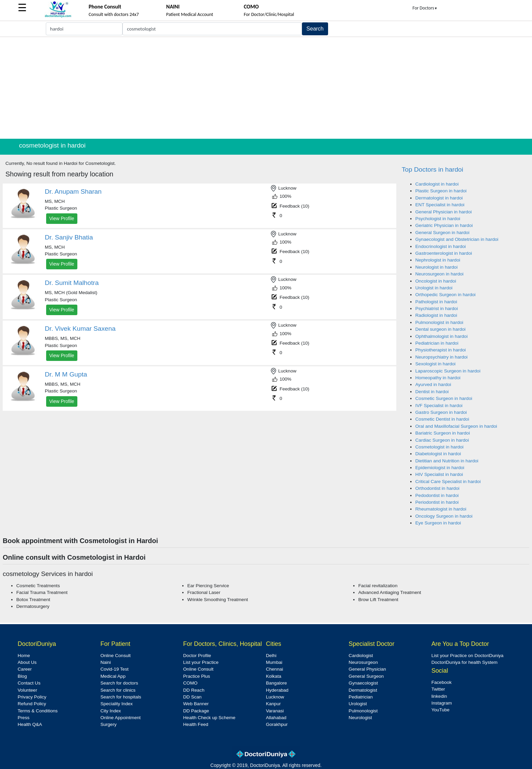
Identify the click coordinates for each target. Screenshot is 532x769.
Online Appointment (121, 718)
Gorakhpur (277, 724)
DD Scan (192, 697)
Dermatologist (363, 690)
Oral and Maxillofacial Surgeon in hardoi (456, 426)
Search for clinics (118, 690)
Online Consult (116, 656)
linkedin (439, 696)
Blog (22, 676)
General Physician (367, 669)
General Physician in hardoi (443, 212)
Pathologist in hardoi (436, 302)
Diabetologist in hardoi (438, 454)
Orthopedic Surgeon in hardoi (445, 295)
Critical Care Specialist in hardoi (448, 482)
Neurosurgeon (363, 662)
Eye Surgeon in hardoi (438, 523)
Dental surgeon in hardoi (440, 329)
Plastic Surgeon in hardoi (441, 191)
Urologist (358, 704)
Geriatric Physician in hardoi (444, 225)
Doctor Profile (197, 656)
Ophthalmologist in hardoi (441, 336)
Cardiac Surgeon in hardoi (442, 440)
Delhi (271, 656)
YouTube (440, 710)
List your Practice (201, 662)
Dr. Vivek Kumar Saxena (80, 329)
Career (25, 669)
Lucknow (275, 697)
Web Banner (196, 704)
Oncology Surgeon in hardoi (444, 516)
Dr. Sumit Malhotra (72, 283)
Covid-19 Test (115, 669)
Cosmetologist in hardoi (439, 447)
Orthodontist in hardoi (437, 488)
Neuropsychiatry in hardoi (441, 357)
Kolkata (274, 676)
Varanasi (275, 711)
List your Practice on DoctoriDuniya (467, 656)
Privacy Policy (32, 697)
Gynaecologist (363, 683)
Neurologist (360, 718)
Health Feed (196, 724)
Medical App (113, 676)
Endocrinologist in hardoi (441, 246)
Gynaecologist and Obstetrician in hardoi (457, 239)
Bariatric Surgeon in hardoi (443, 433)
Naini (106, 662)
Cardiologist (361, 656)
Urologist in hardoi (434, 288)
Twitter (438, 689)
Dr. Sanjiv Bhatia (69, 237)
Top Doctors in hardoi (432, 169)
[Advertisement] (266, 88)
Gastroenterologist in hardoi (444, 253)
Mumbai (274, 662)
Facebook (441, 682)
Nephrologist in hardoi (438, 260)
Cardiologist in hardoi (437, 184)
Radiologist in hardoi (436, 315)
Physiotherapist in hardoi (441, 350)
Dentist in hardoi (432, 392)
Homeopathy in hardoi (438, 378)
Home (24, 656)
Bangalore (277, 683)
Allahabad (276, 718)
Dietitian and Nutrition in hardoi (447, 461)
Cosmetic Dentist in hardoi (442, 419)
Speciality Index (117, 704)
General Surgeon (366, 676)
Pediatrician (361, 697)
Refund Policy (32, 704)
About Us (27, 662)
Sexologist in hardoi (435, 364)
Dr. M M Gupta (66, 374)
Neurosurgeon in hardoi (439, 274)
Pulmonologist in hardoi (439, 322)
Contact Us (29, 683)
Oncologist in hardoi (436, 281)
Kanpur (273, 704)
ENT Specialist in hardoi (440, 205)
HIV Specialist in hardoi (439, 474)
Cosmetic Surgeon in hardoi (444, 398)
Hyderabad (277, 690)
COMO (190, 683)
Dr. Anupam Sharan (73, 191)
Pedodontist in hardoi (437, 495)
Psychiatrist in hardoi (436, 309)
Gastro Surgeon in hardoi (441, 412)
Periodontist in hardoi (437, 502)
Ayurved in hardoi (433, 384)
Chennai (275, 669)
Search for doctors (119, 683)
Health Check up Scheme (209, 718)
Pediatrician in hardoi (437, 343)
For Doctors (425, 8)
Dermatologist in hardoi (439, 198)
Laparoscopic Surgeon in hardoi (448, 371)
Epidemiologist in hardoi (440, 468)
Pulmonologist (363, 711)
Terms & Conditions (38, 711)
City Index (111, 711)
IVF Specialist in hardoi (439, 406)
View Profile (62, 218)
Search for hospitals (121, 697)
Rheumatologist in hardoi (441, 509)
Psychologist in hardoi (438, 219)
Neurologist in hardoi (436, 267)
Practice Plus (197, 676)
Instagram (441, 703)
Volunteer (27, 690)
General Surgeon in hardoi (442, 233)
